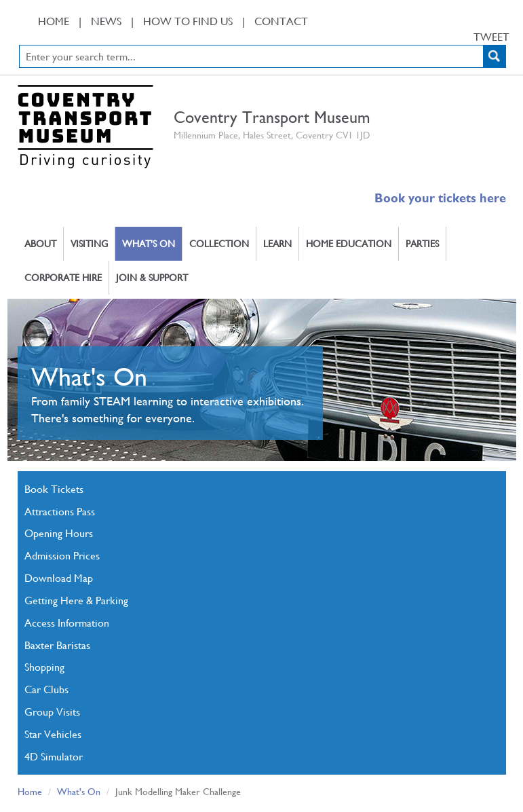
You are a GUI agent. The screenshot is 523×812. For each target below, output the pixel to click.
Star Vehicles (53, 734)
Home (54, 21)
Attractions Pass (60, 511)
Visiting (89, 243)
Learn (277, 243)
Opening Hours (59, 533)
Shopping (44, 666)
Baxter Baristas (57, 645)
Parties (422, 243)
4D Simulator (54, 756)
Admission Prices (62, 555)
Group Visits (52, 711)
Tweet (491, 36)
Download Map (59, 577)
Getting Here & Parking (76, 600)
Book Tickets (54, 488)
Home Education (349, 243)
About (40, 243)
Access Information (67, 622)
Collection (219, 243)
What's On (149, 243)
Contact (281, 21)
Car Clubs (46, 689)
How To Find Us (188, 21)
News (106, 21)
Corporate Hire (63, 277)
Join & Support (152, 277)
